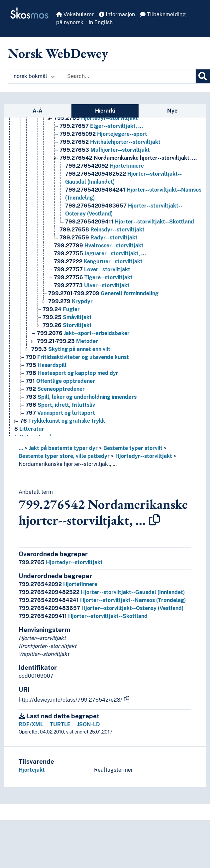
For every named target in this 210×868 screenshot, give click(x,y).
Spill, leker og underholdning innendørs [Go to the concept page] (81, 397)
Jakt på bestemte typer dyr (63, 448)
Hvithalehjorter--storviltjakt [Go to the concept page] (110, 142)
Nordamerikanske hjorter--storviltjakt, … (68, 464)
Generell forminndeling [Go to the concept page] (103, 293)
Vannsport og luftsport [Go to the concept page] (60, 413)
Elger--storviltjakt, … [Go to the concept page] (101, 126)
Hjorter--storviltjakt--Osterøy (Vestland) (101, 608)
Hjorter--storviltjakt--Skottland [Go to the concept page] (130, 222)
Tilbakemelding (163, 14)
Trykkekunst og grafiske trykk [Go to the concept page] (62, 421)
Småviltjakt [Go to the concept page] (67, 317)
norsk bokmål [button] (34, 76)
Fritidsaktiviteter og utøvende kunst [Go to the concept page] (77, 357)
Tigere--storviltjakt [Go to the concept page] (93, 277)
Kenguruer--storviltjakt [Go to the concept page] (98, 261)
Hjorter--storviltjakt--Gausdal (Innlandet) (102, 592)
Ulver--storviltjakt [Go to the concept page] (92, 285)
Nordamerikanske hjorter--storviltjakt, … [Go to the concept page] (128, 158)
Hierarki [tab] (105, 111)
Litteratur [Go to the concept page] (29, 429)
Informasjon (117, 14)
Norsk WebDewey (58, 53)
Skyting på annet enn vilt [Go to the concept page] (71, 349)
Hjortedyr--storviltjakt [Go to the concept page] (96, 118)
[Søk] (203, 76)
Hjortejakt (32, 770)
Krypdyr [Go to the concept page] (70, 301)
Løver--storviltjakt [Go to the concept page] (92, 269)
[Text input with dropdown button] (129, 76)
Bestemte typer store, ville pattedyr (64, 456)
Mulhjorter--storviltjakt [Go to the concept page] (105, 150)
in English (101, 22)
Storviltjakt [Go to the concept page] (67, 325)
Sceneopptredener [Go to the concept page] (55, 389)
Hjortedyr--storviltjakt (144, 456)
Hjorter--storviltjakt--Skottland (83, 616)
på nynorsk (70, 22)
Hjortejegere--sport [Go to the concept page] (103, 134)
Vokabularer (75, 14)
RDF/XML (31, 724)
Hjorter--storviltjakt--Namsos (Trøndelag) (102, 600)
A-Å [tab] (38, 111)
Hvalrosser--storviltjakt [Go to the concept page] (99, 246)
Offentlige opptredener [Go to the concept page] (60, 381)
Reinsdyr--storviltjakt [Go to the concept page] (102, 230)
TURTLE (60, 724)
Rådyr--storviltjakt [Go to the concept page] (99, 238)
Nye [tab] (172, 111)
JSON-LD (89, 724)
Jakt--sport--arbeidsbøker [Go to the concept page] (83, 333)
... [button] (21, 448)
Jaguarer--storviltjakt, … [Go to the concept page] (100, 254)
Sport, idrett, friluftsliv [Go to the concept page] (60, 405)
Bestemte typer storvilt (133, 448)
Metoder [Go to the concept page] (67, 341)
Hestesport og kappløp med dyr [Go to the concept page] (72, 373)
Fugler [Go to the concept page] (61, 309)
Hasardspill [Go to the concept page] (46, 365)
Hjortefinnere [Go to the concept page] (105, 166)
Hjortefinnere (58, 584)
